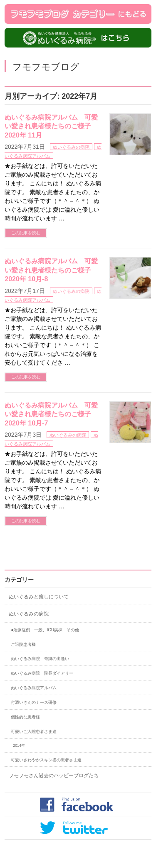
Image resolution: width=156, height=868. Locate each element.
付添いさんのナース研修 (34, 702)
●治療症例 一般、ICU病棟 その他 (45, 630)
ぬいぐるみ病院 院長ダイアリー (42, 673)
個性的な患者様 (25, 717)
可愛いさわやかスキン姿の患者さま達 (46, 760)
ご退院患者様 (23, 644)
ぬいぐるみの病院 (71, 147)
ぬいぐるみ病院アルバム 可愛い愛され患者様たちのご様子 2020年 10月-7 (51, 414)
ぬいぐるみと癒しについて (39, 597)
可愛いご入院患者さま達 (34, 732)
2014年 (19, 745)
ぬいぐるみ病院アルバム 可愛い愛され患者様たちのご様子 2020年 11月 (51, 126)
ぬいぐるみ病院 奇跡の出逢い (40, 659)
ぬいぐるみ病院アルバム (34, 688)
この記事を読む (26, 233)
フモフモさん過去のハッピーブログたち (54, 775)
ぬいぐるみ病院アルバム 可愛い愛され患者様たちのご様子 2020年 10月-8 (51, 270)
